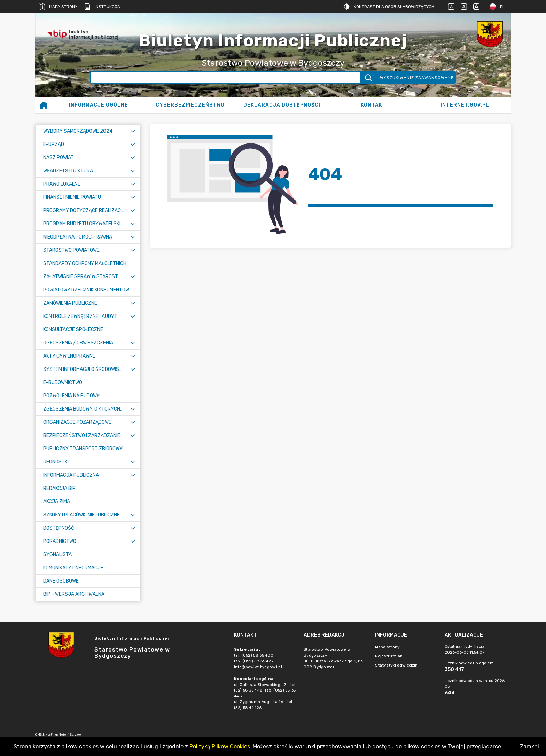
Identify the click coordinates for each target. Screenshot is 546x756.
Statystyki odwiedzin (396, 665)
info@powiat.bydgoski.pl (258, 667)
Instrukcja (102, 7)
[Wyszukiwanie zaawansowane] (225, 77)
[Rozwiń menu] (133, 131)
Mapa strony (58, 7)
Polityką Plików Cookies (220, 746)
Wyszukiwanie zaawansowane (417, 78)
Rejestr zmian (389, 656)
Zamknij (530, 746)
